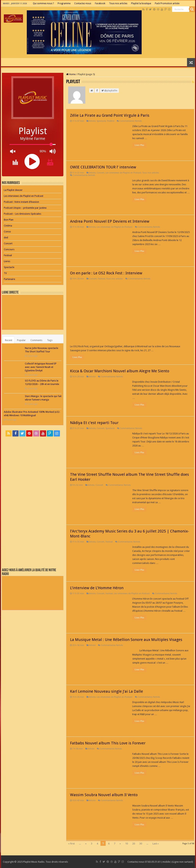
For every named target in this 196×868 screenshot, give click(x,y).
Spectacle (101, 121)
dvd (6, 238)
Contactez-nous (83, 3)
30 (141, 844)
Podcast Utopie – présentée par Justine (25, 208)
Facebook (100, 3)
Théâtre (111, 121)
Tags (50, 340)
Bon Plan (9, 220)
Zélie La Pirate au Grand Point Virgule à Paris (110, 115)
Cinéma (8, 226)
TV (5, 273)
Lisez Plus (139, 145)
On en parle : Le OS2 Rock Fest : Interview (106, 273)
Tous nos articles (118, 3)
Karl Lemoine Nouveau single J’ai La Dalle (107, 691)
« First (71, 844)
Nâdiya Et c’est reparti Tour (94, 423)
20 (134, 844)
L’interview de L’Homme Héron (97, 588)
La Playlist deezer (13, 190)
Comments (36, 340)
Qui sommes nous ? (43, 3)
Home (71, 74)
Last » (156, 844)
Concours (9, 249)
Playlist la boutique (141, 3)
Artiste (92, 121)
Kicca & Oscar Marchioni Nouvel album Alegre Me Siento (120, 371)
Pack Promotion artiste (167, 3)
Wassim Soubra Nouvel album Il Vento (104, 795)
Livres (7, 261)
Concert (100, 173)
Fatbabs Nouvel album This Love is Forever (108, 743)
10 (127, 844)
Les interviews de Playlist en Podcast (123, 173)
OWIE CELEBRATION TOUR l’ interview (103, 167)
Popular (21, 340)
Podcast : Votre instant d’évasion (21, 202)
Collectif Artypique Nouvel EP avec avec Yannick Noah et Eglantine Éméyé (41, 367)
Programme (64, 3)
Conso (7, 232)
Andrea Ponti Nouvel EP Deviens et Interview (110, 221)
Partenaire (9, 279)
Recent (9, 340)
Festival (101, 279)
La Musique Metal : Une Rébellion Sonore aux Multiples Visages (126, 640)
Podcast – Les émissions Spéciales (22, 214)
